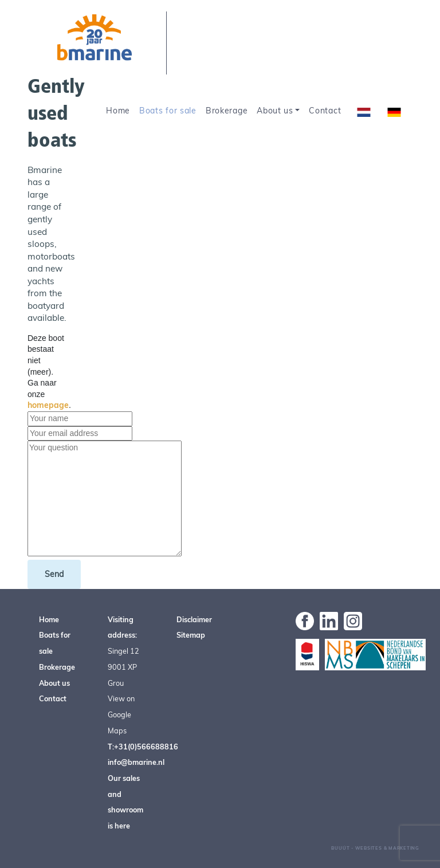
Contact (325, 111)
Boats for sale (168, 111)
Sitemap (191, 635)
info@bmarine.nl (136, 762)
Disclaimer (194, 619)
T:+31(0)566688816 (143, 747)
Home (118, 111)
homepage (48, 405)
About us (275, 111)
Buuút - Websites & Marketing (375, 848)
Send (54, 574)
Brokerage (227, 111)
